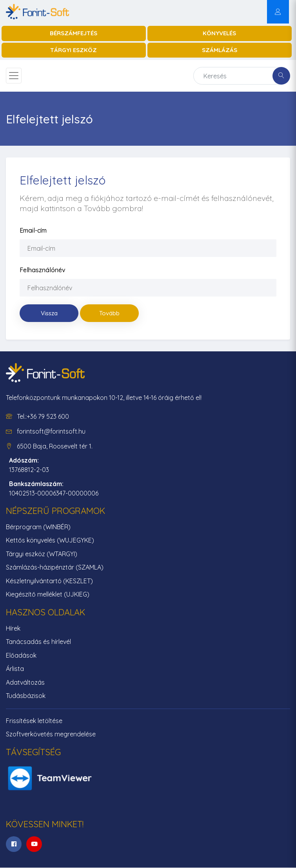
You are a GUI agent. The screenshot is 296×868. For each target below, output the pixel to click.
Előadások (21, 655)
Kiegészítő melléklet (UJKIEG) (48, 594)
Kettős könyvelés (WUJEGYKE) (50, 540)
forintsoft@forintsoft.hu (51, 431)
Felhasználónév (43, 270)
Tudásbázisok (26, 696)
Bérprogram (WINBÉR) (38, 527)
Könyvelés (219, 33)
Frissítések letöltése (34, 721)
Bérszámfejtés (74, 33)
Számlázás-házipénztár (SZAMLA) (55, 567)
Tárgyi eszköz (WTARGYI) (42, 554)
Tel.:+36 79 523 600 (43, 416)
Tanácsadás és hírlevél (38, 642)
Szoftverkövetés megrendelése (51, 734)
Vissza (49, 313)
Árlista (15, 669)
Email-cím (33, 230)
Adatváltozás (25, 682)
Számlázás (220, 50)
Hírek (13, 628)
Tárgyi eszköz (74, 50)
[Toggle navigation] (14, 76)
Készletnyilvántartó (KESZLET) (49, 581)
